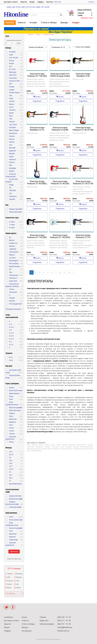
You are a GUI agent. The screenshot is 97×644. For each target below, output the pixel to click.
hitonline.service (63, 631)
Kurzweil (10, 581)
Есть (11, 357)
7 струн (12, 225)
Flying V (12, 255)
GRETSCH (13, 75)
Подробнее (37, 101)
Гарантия (24, 2)
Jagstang (13, 249)
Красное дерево (15, 407)
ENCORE (12, 148)
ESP (11, 84)
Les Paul (12, 258)
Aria (10, 66)
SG (10, 269)
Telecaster (13, 292)
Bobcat (12, 240)
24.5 (11, 460)
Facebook (13, 607)
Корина (12, 413)
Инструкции (27, 631)
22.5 (11, 452)
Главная (43, 617)
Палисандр (13, 540)
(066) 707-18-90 (43, 7)
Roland (12, 171)
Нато (11, 425)
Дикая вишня (14, 393)
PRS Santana (14, 264)
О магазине (8, 617)
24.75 (11, 469)
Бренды (25, 627)
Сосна (11, 431)
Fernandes (13, 78)
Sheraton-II (13, 278)
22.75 (11, 455)
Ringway (19, 577)
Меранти (12, 422)
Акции (24, 617)
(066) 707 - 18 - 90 (64, 624)
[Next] (73, 272)
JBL (17, 584)
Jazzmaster (14, 252)
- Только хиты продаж (82, 47)
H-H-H (11, 327)
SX (10, 188)
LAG (11, 145)
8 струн (12, 228)
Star (11, 272)
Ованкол (12, 537)
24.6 (11, 463)
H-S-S (11, 339)
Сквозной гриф (15, 507)
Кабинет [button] (92, 2)
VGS (11, 119)
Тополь (12, 434)
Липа (11, 416)
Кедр (11, 396)
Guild (11, 55)
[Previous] (28, 272)
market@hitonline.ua (65, 627)
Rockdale (12, 168)
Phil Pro (12, 162)
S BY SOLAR (13, 58)
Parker (11, 157)
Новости (25, 621)
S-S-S (11, 345)
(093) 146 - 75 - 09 (64, 617)
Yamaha (12, 199)
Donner (12, 61)
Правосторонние (16, 209)
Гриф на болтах (15, 496)
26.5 (11, 478)
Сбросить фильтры (14, 559)
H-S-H (11, 333)
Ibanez (12, 104)
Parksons (13, 159)
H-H (11, 324)
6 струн (12, 222)
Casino (12, 289)
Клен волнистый (16, 520)
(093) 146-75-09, (14, 7)
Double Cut (13, 243)
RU (56, 2)
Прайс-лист (44, 621)
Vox (10, 193)
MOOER (12, 154)
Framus (12, 136)
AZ (10, 237)
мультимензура (15, 484)
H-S (10, 330)
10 (69, 272)
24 (10, 458)
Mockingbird (14, 261)
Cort (11, 95)
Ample (11, 63)
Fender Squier (14, 93)
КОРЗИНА (71, 13)
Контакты (50, 2)
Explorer (12, 246)
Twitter (6, 607)
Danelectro (13, 133)
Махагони (13, 419)
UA (60, 2)
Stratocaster (14, 275)
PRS (11, 165)
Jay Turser (13, 125)
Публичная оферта (47, 624)
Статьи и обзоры (28, 624)
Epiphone (13, 151)
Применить (14, 551)
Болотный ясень (15, 390)
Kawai (9, 588)
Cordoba (12, 52)
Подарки (40, 2)
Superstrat (13, 281)
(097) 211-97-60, (28, 7)
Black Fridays (14, 130)
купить (37, 97)
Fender (12, 87)
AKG (9, 577)
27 (10, 481)
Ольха (11, 428)
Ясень (11, 442)
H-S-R (11, 336)
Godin (11, 98)
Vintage (12, 298)
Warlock (12, 301)
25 (10, 472)
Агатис (12, 388)
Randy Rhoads (14, 266)
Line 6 (11, 107)
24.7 (11, 466)
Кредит (32, 2)
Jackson (12, 110)
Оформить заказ (87, 18)
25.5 (11, 475)
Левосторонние (15, 212)
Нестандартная (15, 304)
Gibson (12, 142)
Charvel (12, 122)
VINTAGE (12, 190)
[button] (10, 23)
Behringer (13, 72)
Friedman (13, 127)
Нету (11, 360)
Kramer (12, 139)
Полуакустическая (13, 309)
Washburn (13, 196)
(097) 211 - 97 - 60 (64, 621)
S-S (10, 342)
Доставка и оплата (11, 2)
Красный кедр (15, 410)
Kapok (11, 113)
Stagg (11, 185)
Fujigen (12, 90)
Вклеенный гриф (16, 499)
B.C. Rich (12, 69)
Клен (11, 399)
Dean (11, 116)
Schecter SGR (14, 81)
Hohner (12, 101)
